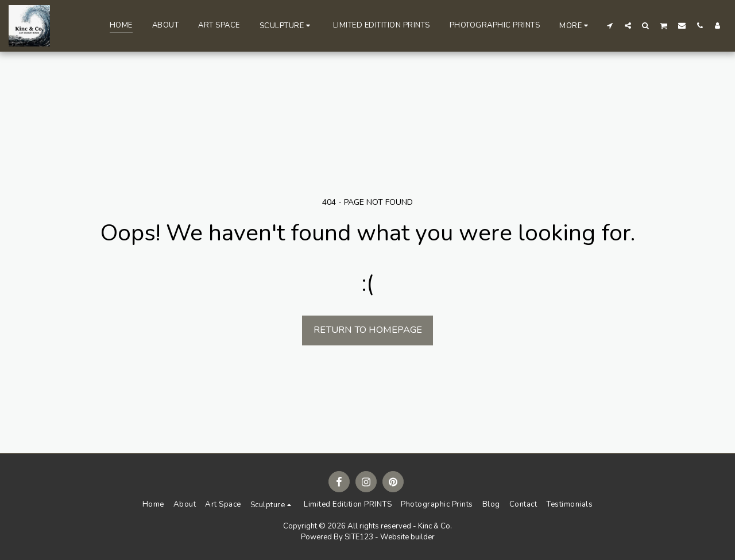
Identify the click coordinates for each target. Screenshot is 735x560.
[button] (287, 26)
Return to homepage (368, 330)
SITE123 (359, 537)
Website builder (407, 537)
